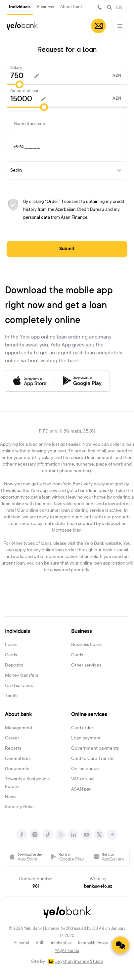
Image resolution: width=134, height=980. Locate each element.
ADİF (40, 943)
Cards (11, 655)
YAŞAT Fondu (67, 951)
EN (119, 8)
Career (12, 738)
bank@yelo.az (98, 887)
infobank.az (61, 943)
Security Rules (20, 807)
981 (100, 7)
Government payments (95, 749)
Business (45, 7)
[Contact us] (120, 945)
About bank (71, 7)
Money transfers (22, 676)
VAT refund (82, 779)
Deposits (14, 666)
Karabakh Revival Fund (99, 943)
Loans (11, 645)
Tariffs (11, 696)
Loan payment (86, 738)
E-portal (22, 943)
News (11, 797)
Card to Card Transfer (93, 759)
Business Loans (87, 645)
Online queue (85, 769)
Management (19, 728)
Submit (67, 249)
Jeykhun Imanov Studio (79, 962)
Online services (89, 715)
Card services (19, 686)
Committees (18, 759)
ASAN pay (81, 790)
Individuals (20, 7)
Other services (86, 666)
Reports (13, 749)
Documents (17, 769)
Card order (82, 728)
